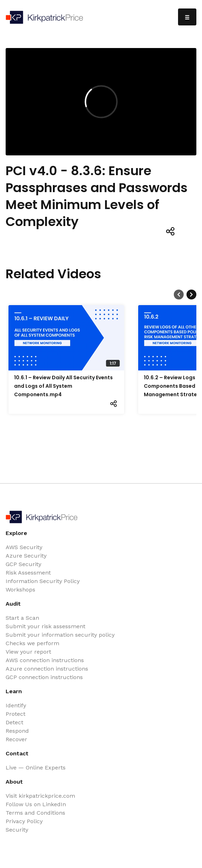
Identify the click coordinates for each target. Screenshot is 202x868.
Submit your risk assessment (45, 626)
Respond (17, 731)
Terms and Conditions (35, 813)
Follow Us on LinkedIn (36, 804)
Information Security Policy (43, 581)
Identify (16, 705)
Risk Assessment (28, 573)
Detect (14, 722)
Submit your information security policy (60, 635)
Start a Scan (22, 618)
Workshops (20, 590)
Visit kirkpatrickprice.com (40, 796)
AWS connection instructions (45, 660)
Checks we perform (32, 643)
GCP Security (23, 564)
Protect (16, 714)
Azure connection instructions (47, 669)
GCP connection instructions (44, 677)
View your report (28, 652)
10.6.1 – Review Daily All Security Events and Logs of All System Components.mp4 (63, 386)
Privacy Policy (24, 821)
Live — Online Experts (36, 768)
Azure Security (26, 556)
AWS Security (24, 547)
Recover (16, 739)
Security (17, 830)
